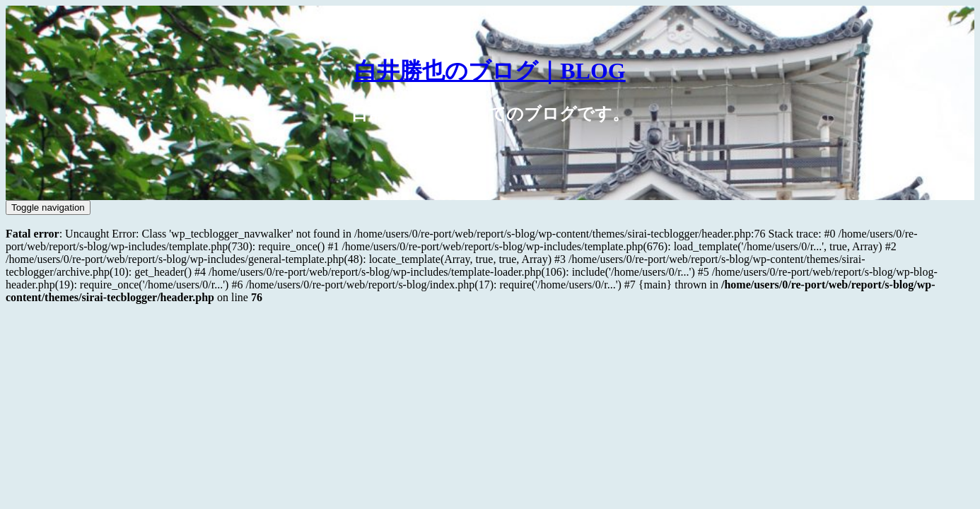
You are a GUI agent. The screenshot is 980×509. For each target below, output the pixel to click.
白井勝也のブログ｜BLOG (490, 71)
